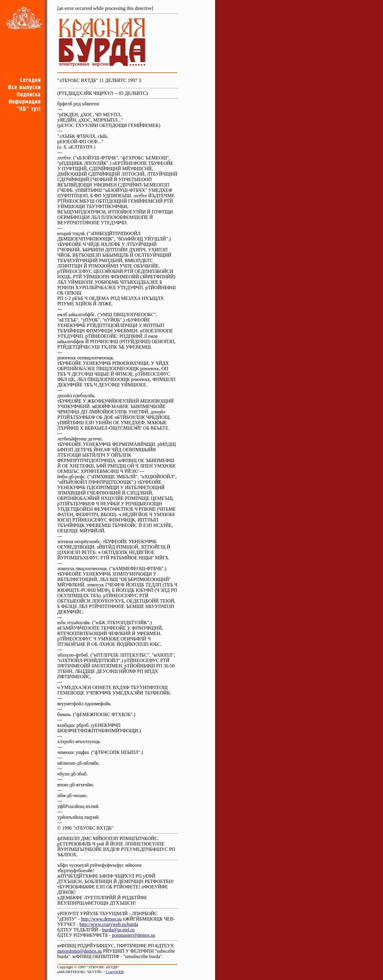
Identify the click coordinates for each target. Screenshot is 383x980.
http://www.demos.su (101, 919)
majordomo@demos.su (80, 951)
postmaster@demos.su (133, 935)
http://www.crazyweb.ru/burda (109, 924)
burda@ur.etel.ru (118, 930)
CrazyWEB (115, 972)
